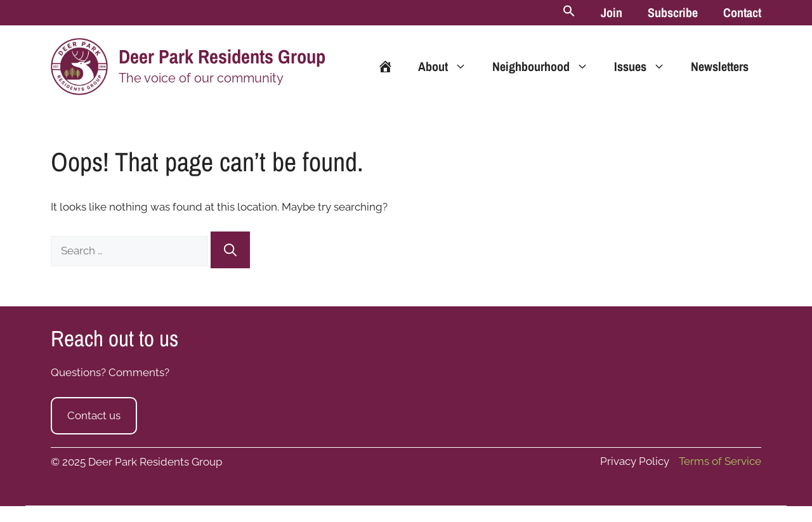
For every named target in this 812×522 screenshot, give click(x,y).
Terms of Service (720, 461)
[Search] (230, 250)
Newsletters (720, 66)
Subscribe (673, 12)
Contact (742, 12)
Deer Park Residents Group (222, 56)
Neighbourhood (547, 67)
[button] (569, 13)
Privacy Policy (635, 461)
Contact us (94, 415)
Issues (646, 67)
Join (612, 12)
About (449, 67)
